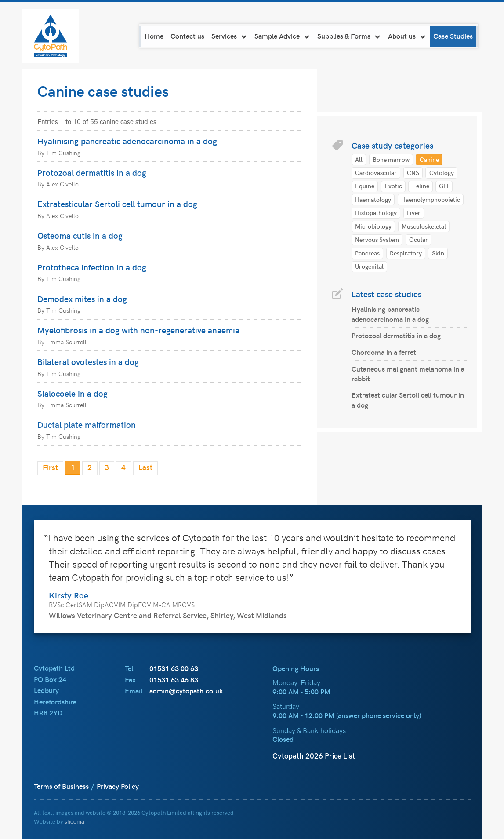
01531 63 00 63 (174, 668)
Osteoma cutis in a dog (80, 235)
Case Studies (455, 36)
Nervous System (377, 239)
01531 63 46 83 (174, 679)
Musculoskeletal (424, 226)
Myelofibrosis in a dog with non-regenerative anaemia (138, 330)
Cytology (442, 172)
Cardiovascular (376, 172)
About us (409, 36)
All (359, 159)
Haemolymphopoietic (431, 199)
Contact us (189, 36)
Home (156, 36)
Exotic (393, 186)
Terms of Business (61, 786)
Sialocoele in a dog (73, 393)
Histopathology (376, 212)
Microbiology (373, 226)
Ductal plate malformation (87, 424)
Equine (365, 186)
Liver (414, 212)
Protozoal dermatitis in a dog (92, 172)
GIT (444, 186)
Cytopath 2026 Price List (314, 755)
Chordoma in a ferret (384, 352)
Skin (438, 253)
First (50, 467)
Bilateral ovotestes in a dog (88, 361)
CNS (413, 172)
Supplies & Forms (351, 36)
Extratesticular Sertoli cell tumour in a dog (117, 204)
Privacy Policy (118, 786)
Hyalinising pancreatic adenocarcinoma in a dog (127, 141)
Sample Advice (284, 36)
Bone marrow (391, 159)
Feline (421, 186)
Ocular (419, 239)
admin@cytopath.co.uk (186, 690)
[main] (252, 287)
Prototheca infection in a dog (92, 267)
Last (145, 467)
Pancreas (367, 253)
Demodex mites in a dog (82, 299)
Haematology (373, 199)
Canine (429, 159)
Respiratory (406, 253)
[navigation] (310, 36)
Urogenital (369, 266)
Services (231, 36)
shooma (74, 821)
